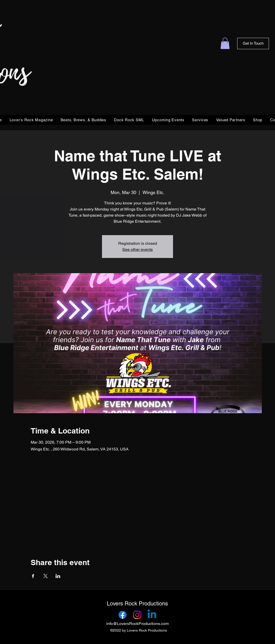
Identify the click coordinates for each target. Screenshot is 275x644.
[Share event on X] (46, 576)
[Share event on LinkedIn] (58, 576)
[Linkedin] (152, 615)
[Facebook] (123, 615)
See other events (137, 249)
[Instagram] (137, 615)
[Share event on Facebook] (33, 576)
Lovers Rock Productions (137, 604)
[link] (225, 43)
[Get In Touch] (253, 43)
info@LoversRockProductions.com (137, 624)
